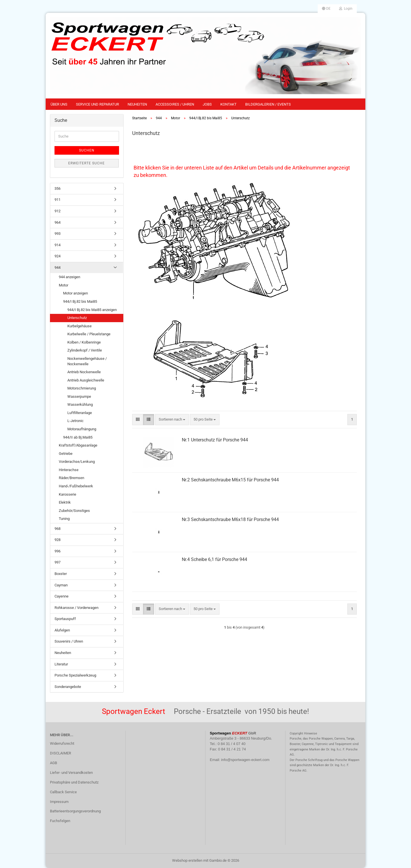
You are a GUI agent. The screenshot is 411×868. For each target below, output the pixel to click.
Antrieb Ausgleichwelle (86, 380)
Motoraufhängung (82, 429)
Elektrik (65, 502)
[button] (326, 9)
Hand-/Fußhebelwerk (76, 486)
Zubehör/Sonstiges (74, 511)
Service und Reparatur (97, 104)
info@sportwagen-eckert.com (245, 760)
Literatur (61, 664)
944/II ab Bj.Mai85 (78, 437)
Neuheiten (137, 104)
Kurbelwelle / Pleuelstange (89, 334)
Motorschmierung (82, 388)
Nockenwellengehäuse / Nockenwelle (87, 361)
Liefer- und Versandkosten (71, 773)
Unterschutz (77, 318)
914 (58, 245)
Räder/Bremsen (71, 478)
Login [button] (346, 9)
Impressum (59, 802)
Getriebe (66, 454)
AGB (54, 763)
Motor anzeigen (75, 293)
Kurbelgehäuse (79, 326)
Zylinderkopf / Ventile (85, 350)
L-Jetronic (75, 421)
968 (58, 529)
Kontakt (228, 104)
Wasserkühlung (80, 404)
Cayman (61, 585)
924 (58, 256)
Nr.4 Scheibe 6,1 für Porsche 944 (214, 559)
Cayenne (62, 596)
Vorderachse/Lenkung (77, 462)
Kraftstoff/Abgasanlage (78, 445)
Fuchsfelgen (60, 821)
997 (58, 562)
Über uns (59, 104)
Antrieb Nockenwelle (84, 372)
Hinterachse (69, 470)
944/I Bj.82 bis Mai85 (80, 301)
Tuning (64, 519)
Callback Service (63, 792)
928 (58, 540)
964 (58, 222)
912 (58, 211)
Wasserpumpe (79, 396)
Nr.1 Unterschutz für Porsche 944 (215, 440)
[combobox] (172, 420)
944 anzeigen (69, 277)
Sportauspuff (65, 619)
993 (58, 234)
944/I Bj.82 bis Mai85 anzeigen (92, 310)
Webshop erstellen (187, 860)
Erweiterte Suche (86, 163)
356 (58, 188)
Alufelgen (62, 630)
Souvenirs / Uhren (69, 641)
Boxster (61, 574)
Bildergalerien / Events (268, 104)
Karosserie (68, 494)
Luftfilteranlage (80, 413)
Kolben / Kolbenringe (84, 342)
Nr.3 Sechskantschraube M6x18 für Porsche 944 (230, 519)
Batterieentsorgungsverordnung (75, 811)
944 (58, 268)
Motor (64, 285)
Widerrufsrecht (62, 743)
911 (58, 200)
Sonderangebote (68, 687)
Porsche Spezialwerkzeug (75, 675)
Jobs (207, 104)
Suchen (87, 150)
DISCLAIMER (61, 753)
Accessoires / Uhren (175, 104)
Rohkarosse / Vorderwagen (76, 608)
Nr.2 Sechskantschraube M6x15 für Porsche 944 (230, 480)
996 (58, 551)
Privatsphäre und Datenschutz (74, 782)
